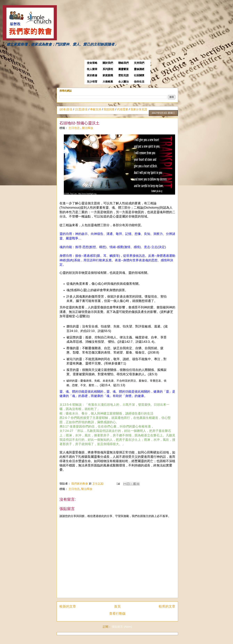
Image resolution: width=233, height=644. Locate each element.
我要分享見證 (139, 109)
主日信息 (74, 128)
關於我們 (108, 63)
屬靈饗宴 (123, 69)
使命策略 (92, 63)
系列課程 (108, 69)
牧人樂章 (92, 69)
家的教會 (92, 75)
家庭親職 (108, 75)
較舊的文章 (167, 606)
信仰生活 (139, 82)
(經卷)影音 (66, 109)
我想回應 (109, 109)
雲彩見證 (123, 75)
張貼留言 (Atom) (122, 627)
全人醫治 (123, 82)
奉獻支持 (96, 109)
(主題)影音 (81, 109)
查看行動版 (117, 614)
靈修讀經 (139, 69)
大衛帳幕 (108, 82)
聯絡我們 (123, 63)
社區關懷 (139, 75)
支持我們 (139, 63)
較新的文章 (68, 606)
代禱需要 (123, 109)
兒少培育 (92, 82)
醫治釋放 (88, 128)
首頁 (117, 606)
